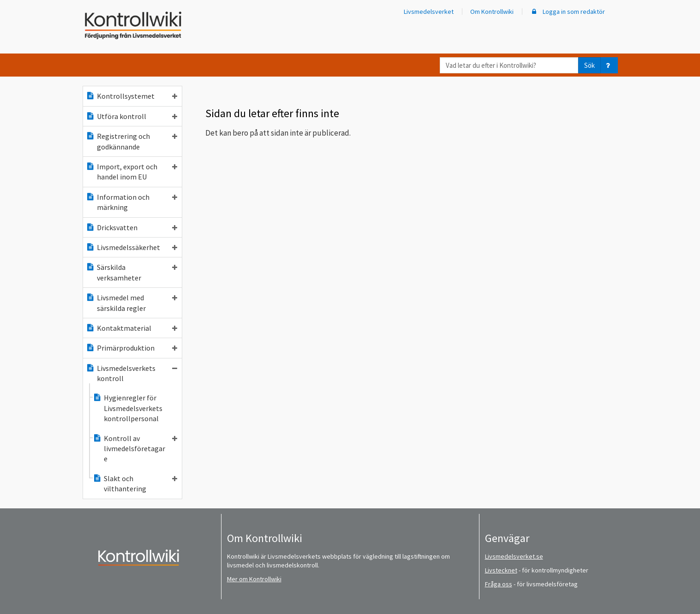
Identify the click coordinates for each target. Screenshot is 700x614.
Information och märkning (132, 202)
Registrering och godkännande (132, 141)
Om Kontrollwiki (492, 12)
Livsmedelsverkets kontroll (132, 373)
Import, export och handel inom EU (132, 172)
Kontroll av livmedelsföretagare (135, 449)
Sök (589, 65)
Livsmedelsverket (429, 12)
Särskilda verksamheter (132, 272)
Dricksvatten (132, 227)
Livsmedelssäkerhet (132, 247)
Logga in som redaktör (568, 12)
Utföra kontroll (132, 116)
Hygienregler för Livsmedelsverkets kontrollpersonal (128, 408)
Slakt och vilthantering (135, 483)
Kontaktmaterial (132, 328)
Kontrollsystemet (132, 96)
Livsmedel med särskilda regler (132, 303)
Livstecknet (501, 570)
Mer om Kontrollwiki (254, 579)
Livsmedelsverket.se (514, 556)
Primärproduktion (132, 348)
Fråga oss (499, 584)
